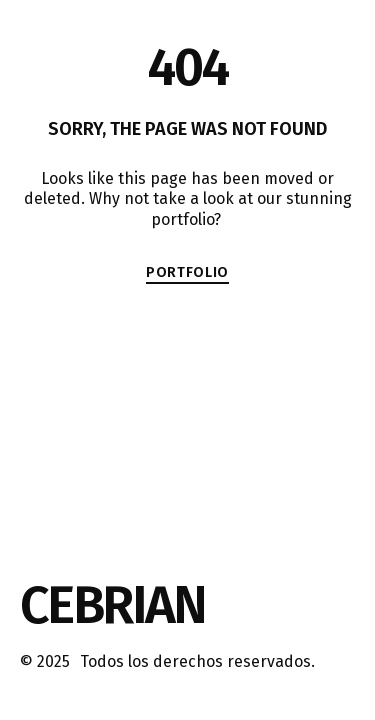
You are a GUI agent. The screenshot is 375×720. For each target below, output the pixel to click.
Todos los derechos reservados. (197, 661)
